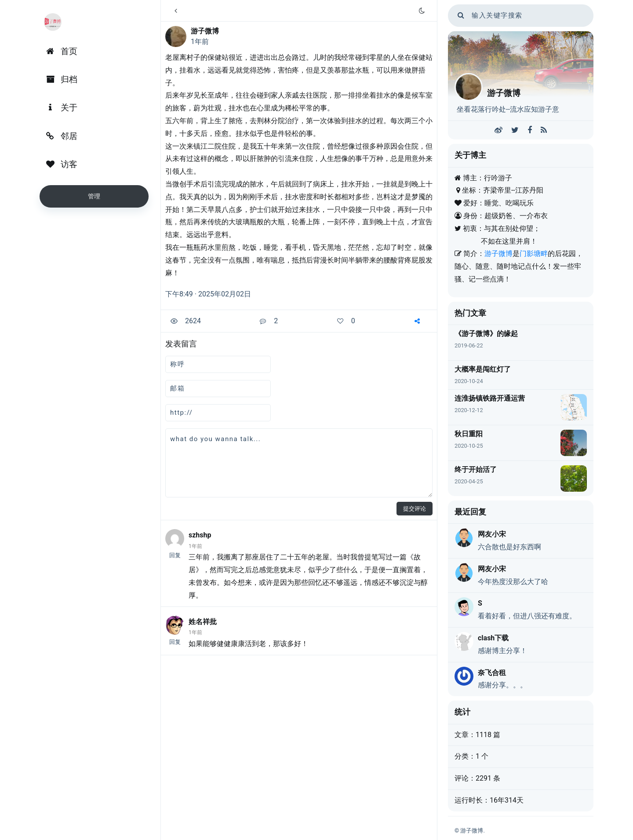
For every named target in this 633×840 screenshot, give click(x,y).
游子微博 (205, 31)
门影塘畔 (534, 254)
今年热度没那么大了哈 (513, 582)
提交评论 (415, 509)
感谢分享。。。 (502, 685)
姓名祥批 (203, 622)
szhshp (200, 535)
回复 (175, 555)
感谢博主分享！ (502, 651)
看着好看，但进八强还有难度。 (527, 616)
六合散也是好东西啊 (509, 547)
